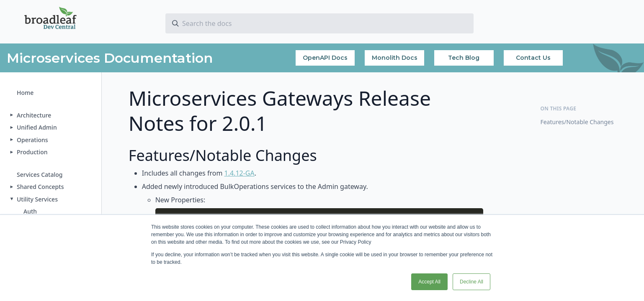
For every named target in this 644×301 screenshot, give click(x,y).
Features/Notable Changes (577, 122)
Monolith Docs (395, 58)
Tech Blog (464, 58)
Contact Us (533, 58)
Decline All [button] (471, 282)
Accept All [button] (429, 282)
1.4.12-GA (240, 173)
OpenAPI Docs (325, 58)
